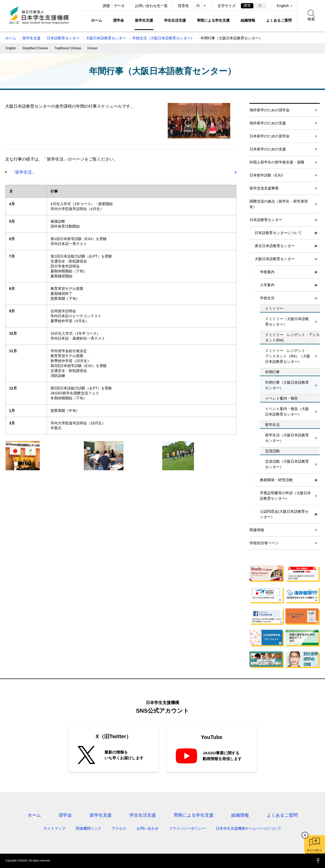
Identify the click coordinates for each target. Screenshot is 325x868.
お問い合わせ (148, 828)
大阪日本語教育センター (106, 38)
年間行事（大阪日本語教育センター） (287, 385)
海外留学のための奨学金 (270, 110)
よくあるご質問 (279, 20)
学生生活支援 (175, 20)
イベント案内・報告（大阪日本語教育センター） (287, 411)
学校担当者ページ (264, 543)
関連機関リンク (89, 828)
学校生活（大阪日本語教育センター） (163, 38)
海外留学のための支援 (268, 123)
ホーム (97, 20)
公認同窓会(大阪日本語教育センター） (284, 514)
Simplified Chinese (35, 48)
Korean (93, 48)
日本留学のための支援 (268, 149)
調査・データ (114, 6)
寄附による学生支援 (213, 20)
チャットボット (314, 850)
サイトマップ (54, 828)
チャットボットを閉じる (305, 835)
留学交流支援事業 (264, 188)
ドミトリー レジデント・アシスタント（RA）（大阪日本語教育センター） (288, 356)
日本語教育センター (63, 38)
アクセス (119, 828)
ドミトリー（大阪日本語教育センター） (287, 322)
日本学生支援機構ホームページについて (249, 828)
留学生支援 (144, 20)
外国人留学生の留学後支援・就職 (277, 162)
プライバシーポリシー (187, 828)
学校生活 (267, 298)
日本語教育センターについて (278, 233)
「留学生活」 (23, 172)
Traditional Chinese (68, 48)
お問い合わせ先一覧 (151, 6)
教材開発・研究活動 (276, 480)
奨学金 (118, 20)
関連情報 (257, 530)
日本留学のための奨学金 (270, 136)
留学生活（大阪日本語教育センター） (287, 438)
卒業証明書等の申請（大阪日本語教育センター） (285, 496)
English (283, 6)
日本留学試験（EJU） (267, 175)
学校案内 (267, 272)
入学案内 (267, 285)
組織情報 (248, 20)
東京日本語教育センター (275, 246)
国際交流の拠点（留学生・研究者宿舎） (279, 204)
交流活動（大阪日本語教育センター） (287, 464)
